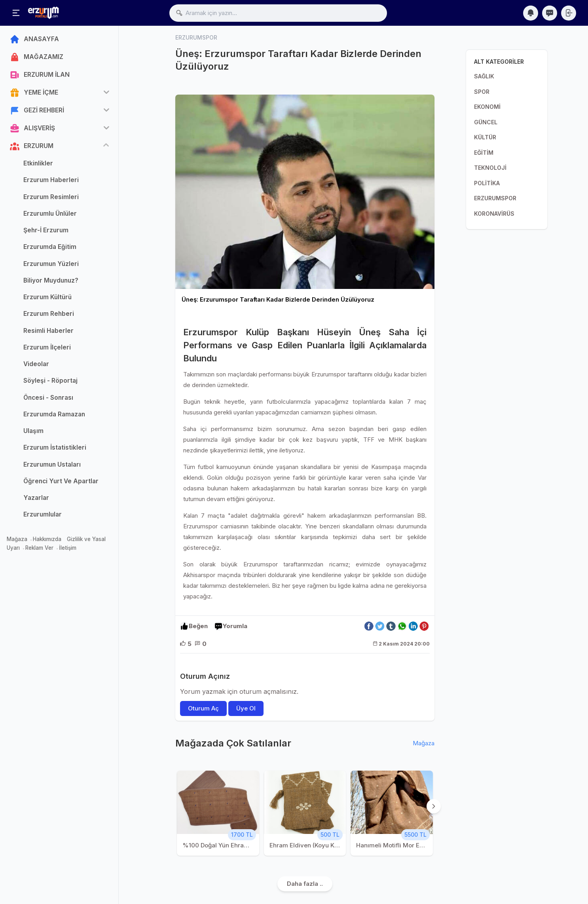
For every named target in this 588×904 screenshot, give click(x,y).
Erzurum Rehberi (49, 314)
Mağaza (17, 539)
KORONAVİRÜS (494, 214)
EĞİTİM (484, 153)
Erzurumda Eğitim (50, 247)
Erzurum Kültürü (47, 297)
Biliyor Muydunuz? (51, 280)
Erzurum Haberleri (51, 180)
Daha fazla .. (305, 884)
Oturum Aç (203, 708)
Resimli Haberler (48, 331)
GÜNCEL (486, 122)
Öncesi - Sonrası (48, 398)
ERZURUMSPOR (495, 198)
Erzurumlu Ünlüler (50, 214)
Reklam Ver (39, 548)
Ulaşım (33, 431)
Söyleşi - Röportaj (50, 381)
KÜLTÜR (485, 137)
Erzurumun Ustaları (52, 464)
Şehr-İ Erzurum (46, 230)
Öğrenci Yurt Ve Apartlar (61, 481)
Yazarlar (36, 498)
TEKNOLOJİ (490, 168)
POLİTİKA (487, 183)
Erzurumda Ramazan (54, 414)
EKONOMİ (487, 107)
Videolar (36, 364)
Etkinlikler (38, 163)
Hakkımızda (47, 539)
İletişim (68, 548)
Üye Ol (246, 708)
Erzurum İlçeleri (47, 347)
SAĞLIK (484, 76)
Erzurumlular (43, 514)
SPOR (482, 92)
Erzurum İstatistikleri (55, 447)
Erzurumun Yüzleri (51, 264)
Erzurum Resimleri (51, 197)
